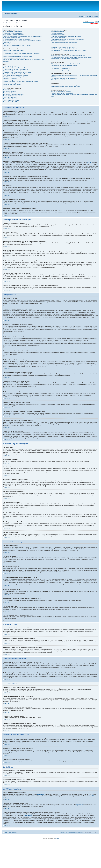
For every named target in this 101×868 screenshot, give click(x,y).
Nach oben (7, 116)
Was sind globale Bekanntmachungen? (12, 96)
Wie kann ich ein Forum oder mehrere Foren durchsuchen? (66, 64)
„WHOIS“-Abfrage (28, 815)
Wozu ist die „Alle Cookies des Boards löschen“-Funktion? (17, 45)
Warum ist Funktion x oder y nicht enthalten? (62, 93)
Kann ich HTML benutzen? (9, 91)
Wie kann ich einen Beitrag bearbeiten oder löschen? (16, 68)
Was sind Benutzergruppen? (58, 35)
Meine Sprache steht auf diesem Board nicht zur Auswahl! (17, 55)
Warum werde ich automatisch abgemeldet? (14, 35)
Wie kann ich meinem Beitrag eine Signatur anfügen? (16, 69)
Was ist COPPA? (7, 42)
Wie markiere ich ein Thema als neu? (12, 84)
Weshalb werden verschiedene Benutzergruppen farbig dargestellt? (68, 39)
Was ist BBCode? (7, 90)
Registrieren (88, 16)
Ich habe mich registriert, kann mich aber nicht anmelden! (17, 39)
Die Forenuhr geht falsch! (9, 52)
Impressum (50, 835)
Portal (6, 13)
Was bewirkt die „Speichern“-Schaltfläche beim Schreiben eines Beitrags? (21, 81)
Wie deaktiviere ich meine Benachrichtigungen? (63, 80)
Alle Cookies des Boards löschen (74, 832)
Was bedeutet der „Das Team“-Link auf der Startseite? (64, 42)
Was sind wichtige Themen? (10, 99)
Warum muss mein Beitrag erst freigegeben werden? (16, 83)
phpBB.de (92, 796)
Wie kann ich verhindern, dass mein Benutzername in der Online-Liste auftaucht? (22, 36)
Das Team (62, 832)
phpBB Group (41, 794)
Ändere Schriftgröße (97, 13)
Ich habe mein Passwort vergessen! (12, 38)
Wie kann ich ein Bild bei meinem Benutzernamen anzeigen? (18, 56)
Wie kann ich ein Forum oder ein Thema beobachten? (64, 78)
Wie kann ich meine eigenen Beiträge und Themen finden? (66, 70)
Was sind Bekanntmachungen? (10, 97)
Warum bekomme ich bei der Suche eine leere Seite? (64, 67)
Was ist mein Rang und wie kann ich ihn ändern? (15, 58)
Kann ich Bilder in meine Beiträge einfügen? (14, 94)
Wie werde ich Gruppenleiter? (59, 38)
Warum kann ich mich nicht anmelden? (12, 32)
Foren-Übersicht (13, 13)
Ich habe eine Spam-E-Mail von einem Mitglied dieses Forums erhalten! (69, 50)
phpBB (44, 837)
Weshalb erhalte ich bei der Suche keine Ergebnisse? (64, 65)
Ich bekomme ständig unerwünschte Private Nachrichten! (65, 49)
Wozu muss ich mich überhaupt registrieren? (14, 33)
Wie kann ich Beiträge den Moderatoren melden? (15, 80)
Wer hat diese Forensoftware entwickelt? (61, 92)
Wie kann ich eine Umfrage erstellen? (12, 71)
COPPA (89, 163)
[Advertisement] (50, 6)
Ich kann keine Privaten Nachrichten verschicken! (63, 47)
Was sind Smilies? (7, 93)
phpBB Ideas (79, 805)
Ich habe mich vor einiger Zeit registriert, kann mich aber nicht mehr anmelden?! (22, 41)
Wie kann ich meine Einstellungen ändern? (13, 50)
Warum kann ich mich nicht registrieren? (13, 44)
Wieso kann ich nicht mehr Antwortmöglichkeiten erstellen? (17, 72)
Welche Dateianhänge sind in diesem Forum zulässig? (65, 85)
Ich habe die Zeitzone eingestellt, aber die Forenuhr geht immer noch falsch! (21, 54)
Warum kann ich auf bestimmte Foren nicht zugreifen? (16, 75)
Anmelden (96, 16)
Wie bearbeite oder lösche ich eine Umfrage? (14, 74)
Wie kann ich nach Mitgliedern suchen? (61, 68)
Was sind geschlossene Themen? (11, 100)
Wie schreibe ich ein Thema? (10, 66)
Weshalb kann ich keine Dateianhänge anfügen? (15, 77)
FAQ (82, 16)
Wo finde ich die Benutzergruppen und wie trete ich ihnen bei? (66, 36)
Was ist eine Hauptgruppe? (58, 41)
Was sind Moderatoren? (57, 33)
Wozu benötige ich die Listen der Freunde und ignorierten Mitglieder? (68, 56)
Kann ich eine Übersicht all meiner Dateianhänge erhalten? (66, 86)
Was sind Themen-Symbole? (10, 102)
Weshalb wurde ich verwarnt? (10, 78)
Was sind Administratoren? (58, 32)
